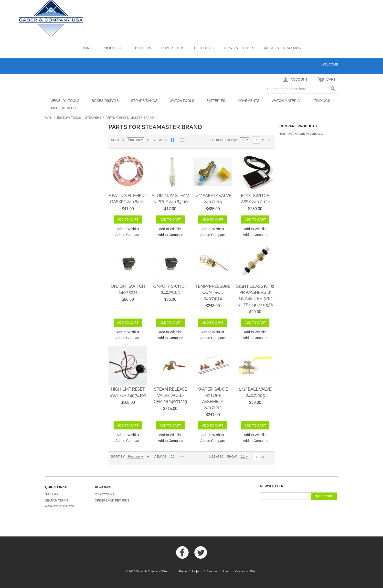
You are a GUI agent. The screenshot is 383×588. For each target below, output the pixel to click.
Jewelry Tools (65, 101)
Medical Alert (64, 108)
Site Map (52, 494)
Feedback (204, 48)
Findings (322, 101)
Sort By (118, 140)
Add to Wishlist (128, 229)
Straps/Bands (144, 101)
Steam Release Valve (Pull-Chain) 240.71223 (170, 395)
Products (112, 48)
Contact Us (172, 48)
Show (232, 140)
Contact (240, 571)
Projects (197, 571)
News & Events (239, 48)
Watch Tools (182, 101)
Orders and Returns (112, 501)
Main (49, 118)
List (181, 140)
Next (269, 140)
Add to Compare (128, 235)
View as (160, 140)
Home (87, 48)
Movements (248, 101)
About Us (142, 48)
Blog (253, 571)
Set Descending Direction (149, 140)
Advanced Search (59, 506)
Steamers (93, 118)
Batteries (216, 101)
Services (212, 571)
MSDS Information (283, 48)
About (227, 571)
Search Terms (57, 501)
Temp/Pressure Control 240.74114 (213, 292)
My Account (105, 494)
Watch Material (287, 101)
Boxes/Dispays (105, 101)
